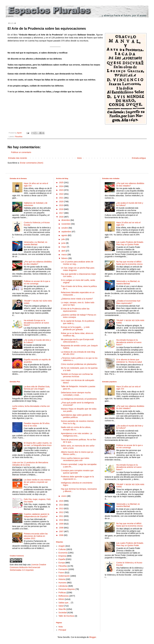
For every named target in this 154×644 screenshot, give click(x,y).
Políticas (62, 593)
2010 (62, 520)
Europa (62, 563)
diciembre (66, 220)
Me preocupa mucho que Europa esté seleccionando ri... (77, 341)
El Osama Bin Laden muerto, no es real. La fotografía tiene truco (38, 444)
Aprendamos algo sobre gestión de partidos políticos (76, 416)
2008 (62, 528)
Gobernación (64, 576)
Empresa (62, 556)
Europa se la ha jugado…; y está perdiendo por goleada (75, 328)
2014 (62, 505)
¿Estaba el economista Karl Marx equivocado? (128, 302)
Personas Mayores (67, 589)
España (62, 559)
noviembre (66, 224)
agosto (65, 235)
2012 (62, 512)
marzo (64, 255)
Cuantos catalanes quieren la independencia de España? (36, 515)
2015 (62, 501)
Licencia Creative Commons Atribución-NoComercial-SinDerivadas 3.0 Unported (28, 567)
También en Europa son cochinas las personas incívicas (77, 375)
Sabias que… (64, 603)
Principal (62, 630)
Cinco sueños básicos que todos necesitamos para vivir (75, 459)
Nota (61, 627)
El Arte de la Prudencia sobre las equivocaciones (75, 310)
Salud (61, 606)
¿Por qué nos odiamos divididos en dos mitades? (38, 263)
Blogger (93, 637)
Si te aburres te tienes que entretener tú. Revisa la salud (129, 361)
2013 (62, 508)
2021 (62, 198)
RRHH (61, 599)
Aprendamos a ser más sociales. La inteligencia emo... (77, 435)
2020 (62, 202)
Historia (62, 579)
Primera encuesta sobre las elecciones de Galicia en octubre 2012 (36, 536)
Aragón (62, 546)
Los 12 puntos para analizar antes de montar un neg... (77, 263)
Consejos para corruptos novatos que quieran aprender (77, 472)
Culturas (62, 549)
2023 (62, 190)
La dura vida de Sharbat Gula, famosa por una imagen (37, 388)
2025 (62, 183)
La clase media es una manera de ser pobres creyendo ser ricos (37, 482)
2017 (62, 213)
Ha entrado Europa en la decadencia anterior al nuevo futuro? (36, 323)
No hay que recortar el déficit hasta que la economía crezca (129, 263)
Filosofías (19, 137)
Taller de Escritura (66, 616)
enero (64, 496)
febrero (65, 258)
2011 (62, 516)
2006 (62, 535)
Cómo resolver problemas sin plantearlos (79, 364)
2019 (62, 205)
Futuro (61, 573)
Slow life (62, 609)
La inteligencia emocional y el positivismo (79, 399)
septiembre (67, 232)
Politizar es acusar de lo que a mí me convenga (37, 282)
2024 (62, 186)
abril (64, 251)
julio (63, 239)
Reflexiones (64, 596)
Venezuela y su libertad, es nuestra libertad (35, 243)
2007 (62, 531)
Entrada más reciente (18, 158)
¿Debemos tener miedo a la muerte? (77, 299)
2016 (62, 217)
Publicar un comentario (21, 152)
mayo (64, 247)
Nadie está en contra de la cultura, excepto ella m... (76, 428)
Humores (63, 583)
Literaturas (63, 586)
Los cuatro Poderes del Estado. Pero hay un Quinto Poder (130, 243)
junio (64, 243)
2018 (62, 209)
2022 (62, 194)
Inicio (79, 158)
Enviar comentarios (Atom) (32, 163)
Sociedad (63, 613)
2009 (62, 524)
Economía (63, 553)
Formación (63, 569)
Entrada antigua (139, 158)
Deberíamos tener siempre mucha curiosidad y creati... (76, 394)
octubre (65, 228)
